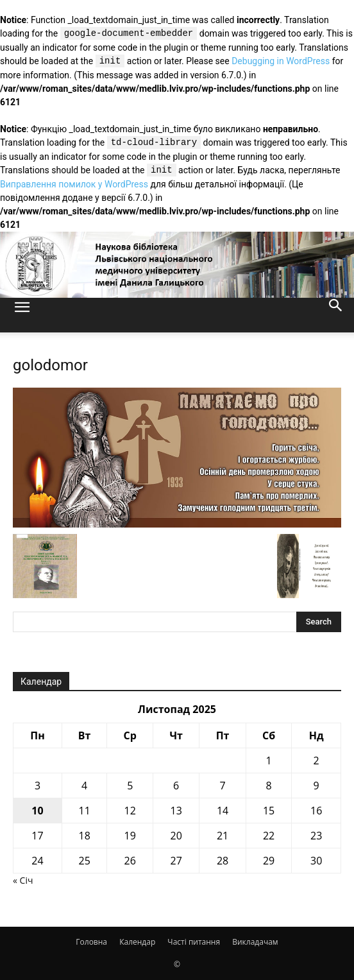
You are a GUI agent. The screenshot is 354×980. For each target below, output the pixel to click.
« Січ (23, 880)
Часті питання (194, 942)
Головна (91, 942)
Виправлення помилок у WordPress (74, 184)
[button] (22, 315)
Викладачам (255, 942)
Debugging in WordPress (281, 62)
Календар (137, 942)
